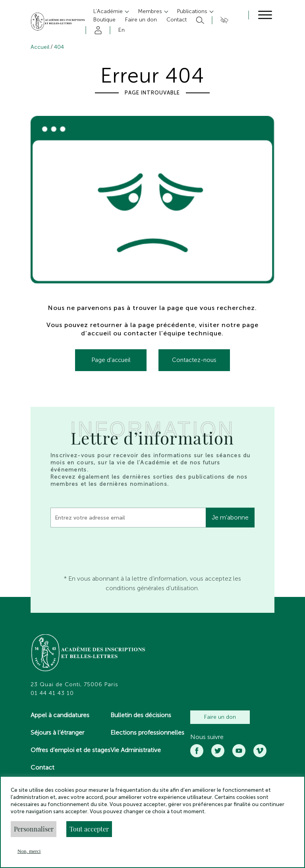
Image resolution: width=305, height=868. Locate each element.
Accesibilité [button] (223, 20)
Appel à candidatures (60, 715)
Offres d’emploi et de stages (70, 750)
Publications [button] (193, 11)
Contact (42, 767)
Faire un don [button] (141, 20)
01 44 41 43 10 (52, 693)
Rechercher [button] (199, 20)
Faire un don (220, 717)
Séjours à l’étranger (57, 732)
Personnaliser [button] (34, 829)
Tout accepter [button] (89, 829)
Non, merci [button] (29, 851)
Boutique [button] (104, 20)
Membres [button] (151, 11)
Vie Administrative (136, 750)
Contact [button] (177, 20)
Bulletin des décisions (141, 715)
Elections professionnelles (147, 732)
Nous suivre (207, 737)
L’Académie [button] (109, 11)
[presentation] (111, 549)
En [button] (122, 30)
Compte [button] (97, 30)
